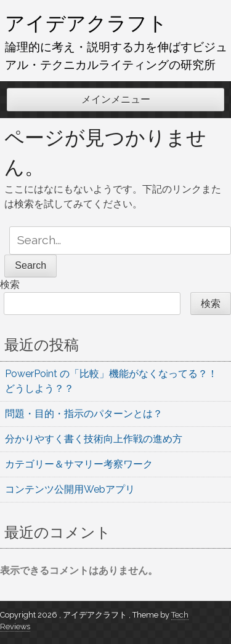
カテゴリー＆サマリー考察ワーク (79, 464)
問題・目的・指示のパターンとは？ (84, 414)
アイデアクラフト (86, 23)
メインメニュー (116, 99)
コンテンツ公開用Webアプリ (70, 489)
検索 (10, 284)
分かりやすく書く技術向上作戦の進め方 (94, 439)
